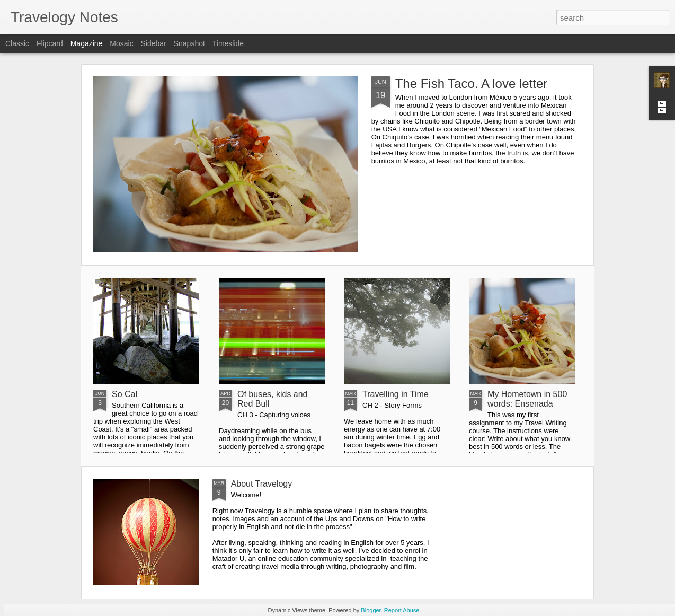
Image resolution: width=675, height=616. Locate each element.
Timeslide (228, 43)
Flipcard (50, 43)
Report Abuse (402, 610)
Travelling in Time (396, 394)
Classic (17, 43)
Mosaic (121, 43)
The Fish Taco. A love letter (472, 83)
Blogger (371, 610)
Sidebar (154, 43)
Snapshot (189, 43)
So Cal (125, 394)
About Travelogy (262, 484)
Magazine (87, 43)
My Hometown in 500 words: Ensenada (527, 399)
